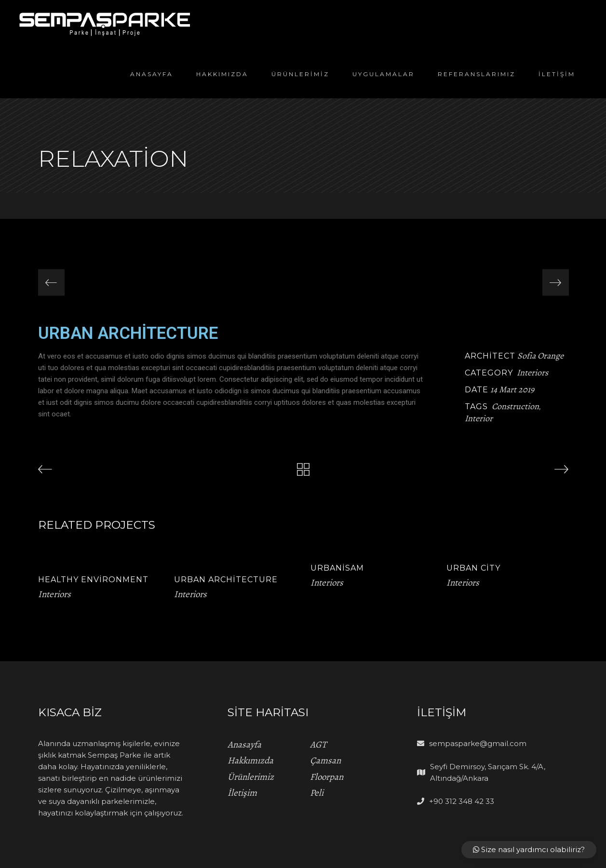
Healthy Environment (93, 580)
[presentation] (51, 283)
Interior (479, 418)
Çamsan (325, 761)
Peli (317, 793)
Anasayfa (244, 745)
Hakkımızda (250, 761)
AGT (318, 745)
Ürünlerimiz (251, 777)
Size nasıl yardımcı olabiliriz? (529, 849)
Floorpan (327, 777)
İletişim (242, 793)
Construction (515, 406)
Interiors (532, 373)
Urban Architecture (226, 580)
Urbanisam (337, 568)
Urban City (473, 568)
